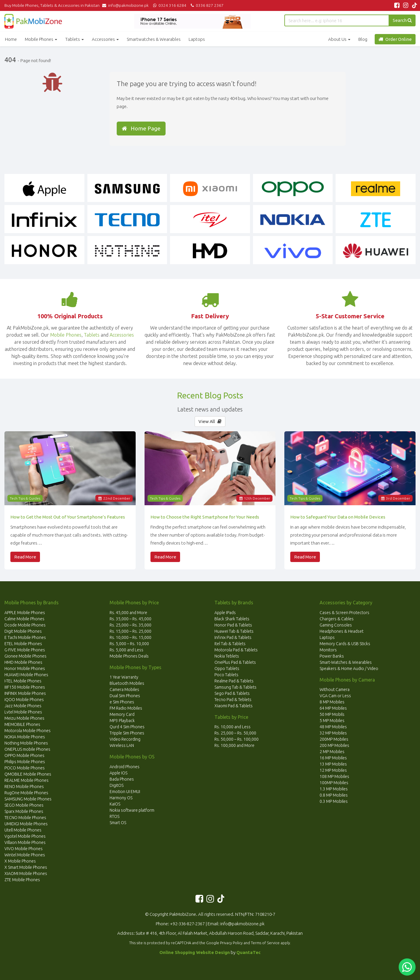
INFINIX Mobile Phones (25, 693)
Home (11, 39)
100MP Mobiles (334, 783)
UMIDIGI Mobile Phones (26, 824)
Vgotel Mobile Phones (25, 836)
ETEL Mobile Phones (23, 644)
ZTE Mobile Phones (22, 880)
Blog (363, 39)
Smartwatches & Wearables (154, 39)
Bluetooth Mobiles (127, 683)
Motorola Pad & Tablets (236, 650)
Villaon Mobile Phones (25, 842)
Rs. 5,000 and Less (126, 650)
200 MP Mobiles (334, 745)
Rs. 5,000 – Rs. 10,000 (129, 644)
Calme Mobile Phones (24, 619)
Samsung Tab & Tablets (235, 687)
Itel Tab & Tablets (230, 644)
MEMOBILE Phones (22, 724)
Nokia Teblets (227, 656)
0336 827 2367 (206, 5)
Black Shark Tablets (232, 619)
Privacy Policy (231, 943)
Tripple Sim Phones (127, 733)
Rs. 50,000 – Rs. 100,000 (237, 739)
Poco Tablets (226, 675)
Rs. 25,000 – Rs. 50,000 (235, 733)
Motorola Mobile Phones (28, 731)
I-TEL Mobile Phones (23, 681)
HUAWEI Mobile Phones (26, 675)
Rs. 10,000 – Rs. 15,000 (130, 637)
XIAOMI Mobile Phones (26, 874)
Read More (25, 557)
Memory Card (122, 714)
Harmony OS (121, 798)
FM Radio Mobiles (126, 708)
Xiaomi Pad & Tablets (234, 706)
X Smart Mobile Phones (26, 867)
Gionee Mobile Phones (25, 656)
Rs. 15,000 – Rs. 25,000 (130, 631)
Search (402, 20)
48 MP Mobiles (333, 727)
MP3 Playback (122, 721)
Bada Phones (122, 779)
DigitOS (117, 785)
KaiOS (115, 804)
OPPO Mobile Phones (24, 755)
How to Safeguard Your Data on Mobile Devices (338, 517)
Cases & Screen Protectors (344, 613)
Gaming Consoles (336, 625)
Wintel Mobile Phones (25, 855)
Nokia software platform (132, 810)
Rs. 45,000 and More (128, 613)
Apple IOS (118, 773)
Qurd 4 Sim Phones (127, 727)
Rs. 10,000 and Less (233, 727)
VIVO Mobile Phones (24, 849)
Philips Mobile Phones (25, 762)
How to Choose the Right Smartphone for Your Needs (205, 517)
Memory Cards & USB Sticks (345, 644)
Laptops (197, 39)
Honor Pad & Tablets (233, 625)
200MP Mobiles (334, 739)
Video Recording (125, 739)
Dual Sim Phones (125, 696)
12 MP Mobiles (333, 770)
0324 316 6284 (169, 5)
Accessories (105, 39)
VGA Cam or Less (335, 696)
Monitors (328, 650)
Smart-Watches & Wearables (346, 662)
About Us (339, 39)
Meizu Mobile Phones (24, 718)
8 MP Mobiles (332, 702)
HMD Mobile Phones (23, 662)
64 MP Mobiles (333, 708)
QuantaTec (249, 952)
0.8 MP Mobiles (334, 795)
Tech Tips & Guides (25, 498)
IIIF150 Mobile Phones (25, 687)
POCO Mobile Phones (25, 768)
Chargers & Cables (337, 619)
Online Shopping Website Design (195, 952)
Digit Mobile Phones (23, 631)
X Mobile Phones (20, 861)
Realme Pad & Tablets (234, 681)
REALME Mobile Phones (27, 780)
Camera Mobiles (124, 690)
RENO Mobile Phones (24, 787)
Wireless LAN (122, 745)
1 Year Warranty (124, 677)
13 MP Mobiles (333, 764)
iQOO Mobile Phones (24, 700)
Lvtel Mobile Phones (23, 712)
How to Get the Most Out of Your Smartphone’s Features (68, 517)
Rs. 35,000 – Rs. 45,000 (130, 619)
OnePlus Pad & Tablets (235, 662)
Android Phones (125, 767)
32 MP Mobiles (333, 733)
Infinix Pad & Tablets (233, 637)
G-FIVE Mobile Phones (25, 650)
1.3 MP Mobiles (334, 789)
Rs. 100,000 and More (234, 745)
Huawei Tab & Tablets (234, 631)
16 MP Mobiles (333, 758)
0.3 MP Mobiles (334, 801)
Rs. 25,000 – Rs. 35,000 (130, 625)
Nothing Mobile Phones (26, 743)
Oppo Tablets (227, 669)
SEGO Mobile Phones (24, 805)
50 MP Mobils (332, 714)
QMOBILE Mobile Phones (28, 774)
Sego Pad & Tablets (232, 693)
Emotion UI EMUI (125, 792)
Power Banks (332, 656)
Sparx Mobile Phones (24, 811)
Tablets (74, 39)
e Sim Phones (122, 702)
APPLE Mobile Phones (25, 613)
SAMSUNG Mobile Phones (28, 799)
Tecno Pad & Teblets (233, 700)
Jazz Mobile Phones (23, 706)
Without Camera (335, 690)
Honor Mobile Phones (25, 669)
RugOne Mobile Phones (26, 793)
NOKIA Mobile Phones (25, 737)
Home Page (141, 128)
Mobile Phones (41, 39)
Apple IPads (225, 613)
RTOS (114, 816)
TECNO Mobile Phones (25, 818)
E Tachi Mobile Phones (25, 637)
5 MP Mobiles (332, 721)
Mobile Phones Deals (129, 656)
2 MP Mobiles (332, 752)
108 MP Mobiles (334, 776)
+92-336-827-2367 (187, 924)
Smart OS (118, 823)
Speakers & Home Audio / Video (349, 669)
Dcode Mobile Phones (25, 625)
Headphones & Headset (342, 631)
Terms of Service (265, 943)
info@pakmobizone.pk (127, 5)
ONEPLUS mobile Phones (27, 749)
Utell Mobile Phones (23, 830)
